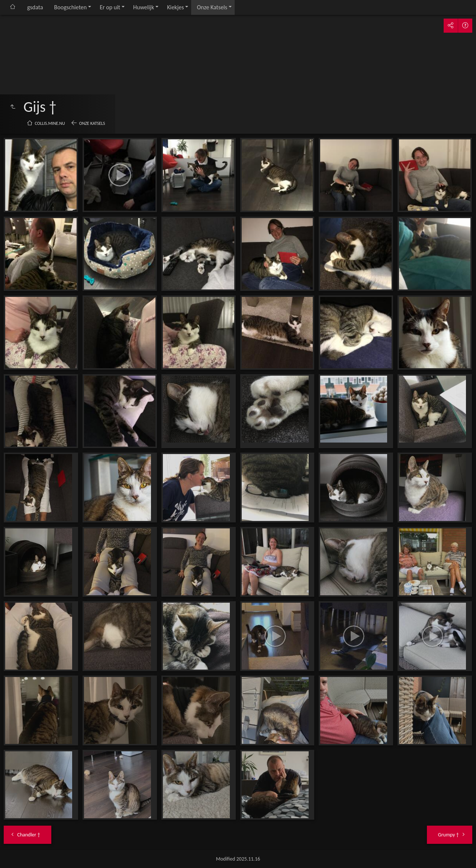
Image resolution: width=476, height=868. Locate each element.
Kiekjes (175, 7)
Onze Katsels (212, 7)
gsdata (35, 7)
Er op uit (110, 7)
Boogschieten (71, 7)
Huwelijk (144, 7)
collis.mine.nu (50, 123)
